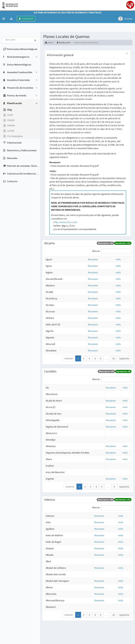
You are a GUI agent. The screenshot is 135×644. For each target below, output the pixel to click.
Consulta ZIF (27, 19)
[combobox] (17, 40)
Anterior (69, 358)
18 (114, 615)
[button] (4, 19)
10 (114, 358)
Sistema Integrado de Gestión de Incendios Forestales (68, 12)
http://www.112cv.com (65, 222)
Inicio (49, 42)
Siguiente (124, 358)
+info (118, 259)
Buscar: (112, 251)
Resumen (93, 259)
